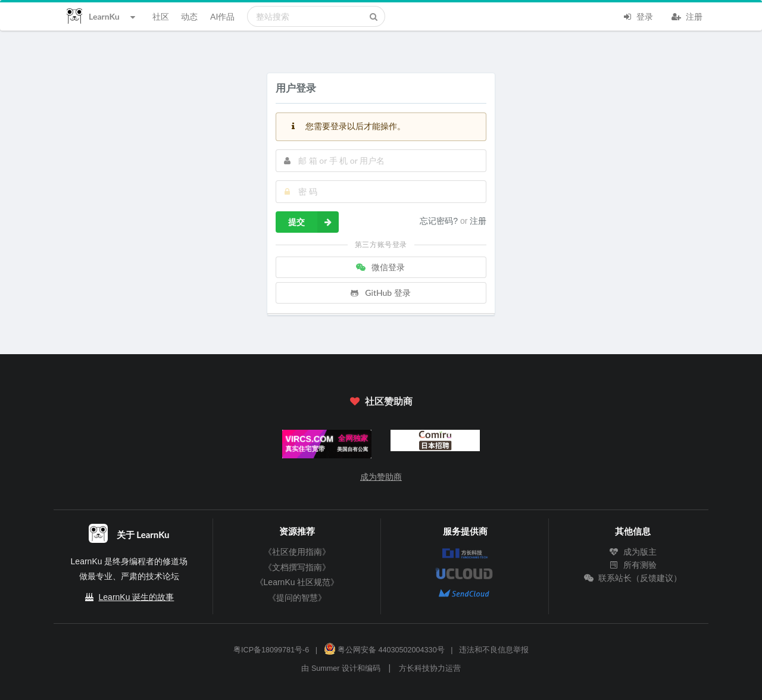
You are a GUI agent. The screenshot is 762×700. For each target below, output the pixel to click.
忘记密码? (440, 221)
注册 (687, 15)
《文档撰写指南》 (297, 567)
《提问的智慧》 (297, 598)
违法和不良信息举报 (494, 650)
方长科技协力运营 (430, 668)
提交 (313, 222)
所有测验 (633, 565)
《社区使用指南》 (297, 552)
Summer (326, 668)
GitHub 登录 (380, 293)
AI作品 (222, 16)
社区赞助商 (381, 401)
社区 (161, 16)
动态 (189, 16)
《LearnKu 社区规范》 (297, 582)
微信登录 (380, 267)
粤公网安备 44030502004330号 (384, 650)
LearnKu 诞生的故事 (137, 597)
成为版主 (633, 552)
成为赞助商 (381, 477)
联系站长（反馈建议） (633, 578)
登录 (638, 15)
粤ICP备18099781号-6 (271, 650)
